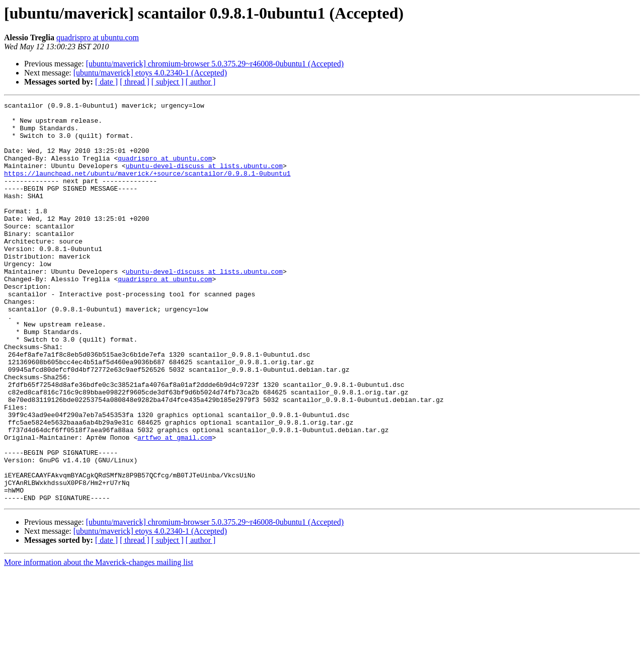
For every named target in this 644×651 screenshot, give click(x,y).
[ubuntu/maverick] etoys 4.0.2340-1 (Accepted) (150, 73)
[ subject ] (168, 82)
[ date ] (106, 82)
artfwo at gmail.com (175, 505)
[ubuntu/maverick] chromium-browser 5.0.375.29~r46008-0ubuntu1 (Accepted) (215, 64)
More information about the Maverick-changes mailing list (99, 642)
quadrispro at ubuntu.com (98, 37)
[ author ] (201, 82)
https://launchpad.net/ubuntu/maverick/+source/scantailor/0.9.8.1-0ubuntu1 (147, 188)
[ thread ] (135, 82)
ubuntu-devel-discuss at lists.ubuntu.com (204, 179)
